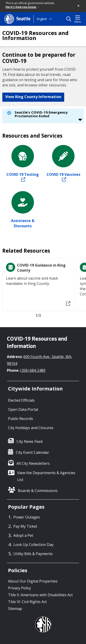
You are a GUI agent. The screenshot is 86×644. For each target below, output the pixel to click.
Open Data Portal (23, 409)
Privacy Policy (19, 588)
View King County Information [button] (33, 97)
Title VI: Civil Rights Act (27, 602)
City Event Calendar (32, 452)
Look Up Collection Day (33, 545)
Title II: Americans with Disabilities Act (40, 595)
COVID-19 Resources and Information (35, 35)
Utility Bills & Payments (33, 554)
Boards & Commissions (38, 491)
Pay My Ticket (25, 526)
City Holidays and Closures (31, 428)
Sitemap (15, 609)
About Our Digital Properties (33, 581)
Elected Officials (21, 400)
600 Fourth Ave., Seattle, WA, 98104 (40, 360)
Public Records (21, 419)
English (42, 19)
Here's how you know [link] (22, 7)
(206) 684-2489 (33, 370)
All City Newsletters (33, 463)
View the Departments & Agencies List (46, 476)
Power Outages (27, 517)
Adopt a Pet (23, 535)
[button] (79, 6)
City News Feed (29, 441)
